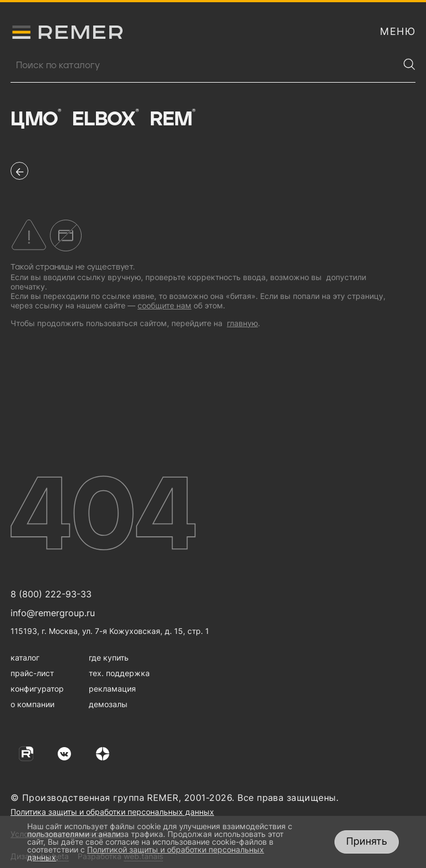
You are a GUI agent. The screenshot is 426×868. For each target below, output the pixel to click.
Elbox (106, 119)
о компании (32, 704)
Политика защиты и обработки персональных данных (112, 812)
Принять (367, 841)
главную (242, 323)
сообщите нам (164, 305)
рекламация (112, 689)
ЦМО (36, 119)
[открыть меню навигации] (398, 32)
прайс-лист (32, 673)
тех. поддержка (119, 673)
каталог (25, 658)
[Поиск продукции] (205, 65)
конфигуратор (37, 689)
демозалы (108, 704)
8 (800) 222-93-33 (51, 594)
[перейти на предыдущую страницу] (19, 171)
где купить (109, 658)
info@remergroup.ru (53, 613)
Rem (173, 119)
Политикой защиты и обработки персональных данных (146, 853)
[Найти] (409, 64)
